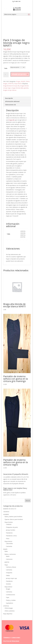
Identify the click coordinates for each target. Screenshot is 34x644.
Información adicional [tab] (12, 101)
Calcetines (6, 512)
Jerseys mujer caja (11, 578)
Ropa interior (18, 84)
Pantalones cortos (11, 536)
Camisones (9, 559)
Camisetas (9, 546)
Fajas (8, 597)
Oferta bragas (9, 608)
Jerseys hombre (11, 530)
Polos (8, 539)
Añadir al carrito (19, 74)
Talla (6, 68)
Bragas (18, 81)
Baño (6, 551)
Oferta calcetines (10, 611)
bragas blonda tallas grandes (20, 88)
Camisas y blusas (11, 567)
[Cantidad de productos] (6, 75)
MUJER (23, 81)
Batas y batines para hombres (13, 517)
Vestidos (8, 584)
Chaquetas (9, 573)
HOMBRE (6, 514)
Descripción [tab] (9, 98)
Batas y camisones (10, 554)
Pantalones (9, 533)
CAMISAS (9, 524)
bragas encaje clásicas (10, 90)
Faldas (8, 575)
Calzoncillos (9, 543)
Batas (8, 556)
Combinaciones (11, 595)
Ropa (6, 565)
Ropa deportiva (8, 614)
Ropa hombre (9, 522)
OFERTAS (11, 84)
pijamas (7, 562)
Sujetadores (10, 603)
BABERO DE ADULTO (10, 509)
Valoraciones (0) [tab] (10, 105)
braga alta (11, 120)
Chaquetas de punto (12, 527)
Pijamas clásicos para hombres (14, 519)
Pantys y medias (11, 600)
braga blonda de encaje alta (11, 86)
